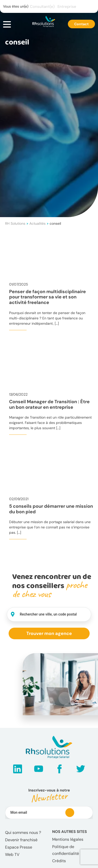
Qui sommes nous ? (23, 833)
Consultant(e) (42, 7)
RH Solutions (15, 223)
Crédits (59, 861)
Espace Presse (19, 847)
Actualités (37, 223)
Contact (81, 24)
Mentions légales (68, 839)
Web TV (12, 854)
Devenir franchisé (21, 840)
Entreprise (67, 7)
